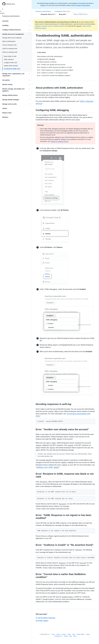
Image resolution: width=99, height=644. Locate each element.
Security (64, 634)
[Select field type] (48, 14)
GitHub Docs (11, 4)
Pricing (88, 634)
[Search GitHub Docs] (83, 14)
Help (74, 634)
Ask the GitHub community (45, 618)
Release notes (7, 113)
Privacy (58, 634)
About (75, 636)
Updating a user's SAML (48, 467)
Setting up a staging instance (59, 141)
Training (66, 636)
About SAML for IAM (10, 56)
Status (69, 634)
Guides (5, 108)
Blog (71, 636)
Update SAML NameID (11, 66)
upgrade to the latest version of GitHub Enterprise (50, 26)
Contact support (42, 621)
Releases (5, 117)
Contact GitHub (80, 634)
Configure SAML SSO (11, 63)
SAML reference (9, 59)
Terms (53, 634)
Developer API (58, 636)
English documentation (83, 5)
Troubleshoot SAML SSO (12, 69)
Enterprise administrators (11, 16)
